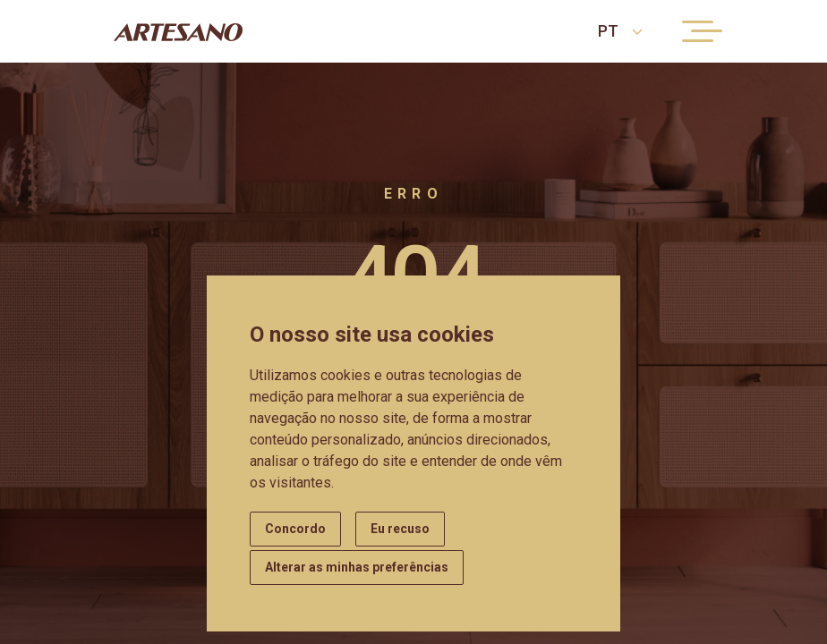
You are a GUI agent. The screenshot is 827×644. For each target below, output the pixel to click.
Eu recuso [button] (400, 529)
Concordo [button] (295, 529)
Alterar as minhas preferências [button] (357, 567)
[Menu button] (698, 31)
